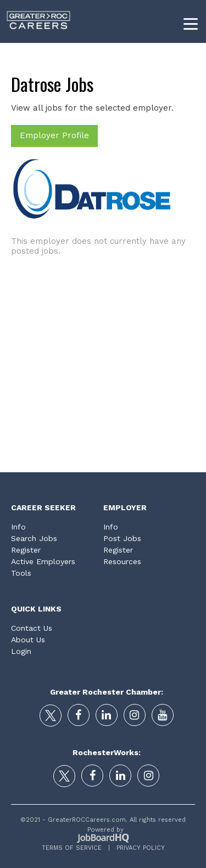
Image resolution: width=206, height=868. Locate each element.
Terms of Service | (76, 848)
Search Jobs (34, 538)
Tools (21, 573)
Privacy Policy (137, 848)
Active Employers (43, 561)
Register (26, 550)
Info (18, 527)
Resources (122, 561)
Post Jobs (122, 538)
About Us (28, 640)
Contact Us (32, 628)
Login (21, 651)
